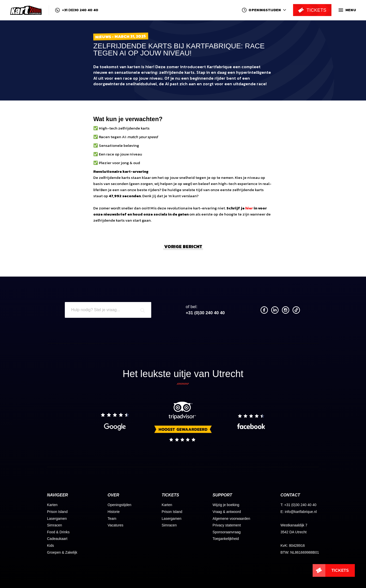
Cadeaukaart (57, 539)
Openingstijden (119, 505)
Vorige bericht (183, 246)
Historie (113, 512)
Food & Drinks (58, 532)
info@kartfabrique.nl (301, 512)
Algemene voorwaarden (231, 519)
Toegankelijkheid (226, 539)
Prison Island (57, 512)
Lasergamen (57, 519)
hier (249, 208)
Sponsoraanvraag (227, 532)
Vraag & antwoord (227, 512)
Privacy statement (227, 525)
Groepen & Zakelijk (62, 552)
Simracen (55, 525)
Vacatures (115, 525)
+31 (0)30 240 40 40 (77, 10)
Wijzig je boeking (226, 505)
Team (112, 519)
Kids (50, 546)
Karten (52, 505)
